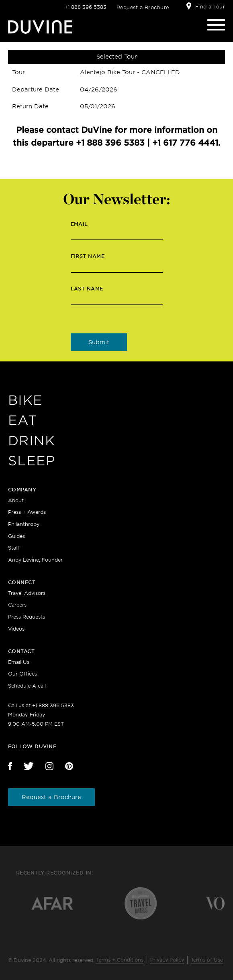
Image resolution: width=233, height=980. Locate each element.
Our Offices (22, 674)
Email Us (19, 662)
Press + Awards (27, 512)
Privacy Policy (167, 960)
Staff (14, 548)
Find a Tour (210, 7)
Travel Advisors (27, 593)
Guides (16, 536)
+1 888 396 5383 (86, 7)
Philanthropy (24, 524)
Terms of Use (207, 960)
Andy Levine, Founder (35, 560)
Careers (17, 605)
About (16, 500)
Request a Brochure (143, 7)
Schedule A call (27, 686)
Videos (16, 629)
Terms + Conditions (120, 960)
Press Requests (27, 617)
